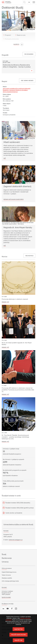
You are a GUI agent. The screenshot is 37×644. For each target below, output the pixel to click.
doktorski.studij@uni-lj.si (16, 540)
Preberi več (5, 302)
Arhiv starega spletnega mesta (10, 581)
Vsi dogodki (29, 54)
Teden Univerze (6, 575)
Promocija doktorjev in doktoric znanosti (15, 299)
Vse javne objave (27, 81)
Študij (4, 555)
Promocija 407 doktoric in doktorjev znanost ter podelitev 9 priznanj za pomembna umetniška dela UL (18, 390)
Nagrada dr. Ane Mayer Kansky (18, 228)
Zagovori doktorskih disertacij (17, 187)
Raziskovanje (7, 558)
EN (29, 2)
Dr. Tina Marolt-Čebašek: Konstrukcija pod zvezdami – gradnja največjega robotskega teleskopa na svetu (15, 437)
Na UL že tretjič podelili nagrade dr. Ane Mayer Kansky (17, 344)
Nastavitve (18, 629)
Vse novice (29, 256)
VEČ (5, 246)
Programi (7, 35)
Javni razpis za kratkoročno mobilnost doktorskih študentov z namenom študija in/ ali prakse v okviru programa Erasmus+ (17, 90)
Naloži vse (18, 640)
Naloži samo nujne (18, 635)
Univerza (5, 562)
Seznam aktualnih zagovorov (14, 199)
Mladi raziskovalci (12, 142)
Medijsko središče (7, 578)
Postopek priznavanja (11, 39)
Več (5, 158)
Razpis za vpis (20, 35)
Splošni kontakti (6, 597)
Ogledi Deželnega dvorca (9, 572)
